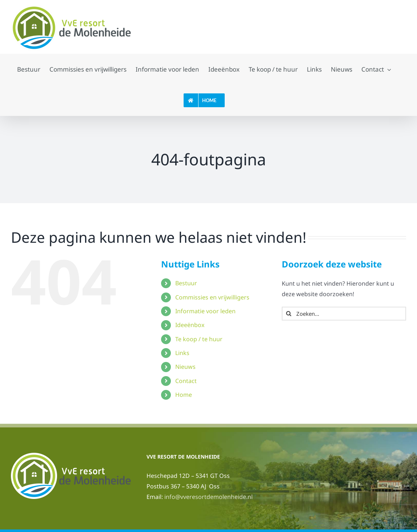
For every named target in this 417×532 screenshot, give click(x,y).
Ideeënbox (190, 325)
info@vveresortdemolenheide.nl (208, 497)
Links (182, 353)
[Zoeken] (289, 314)
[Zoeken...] (344, 314)
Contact (186, 381)
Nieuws (185, 367)
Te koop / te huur (199, 339)
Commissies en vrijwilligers (212, 297)
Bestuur (186, 283)
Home (184, 395)
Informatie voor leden (205, 311)
